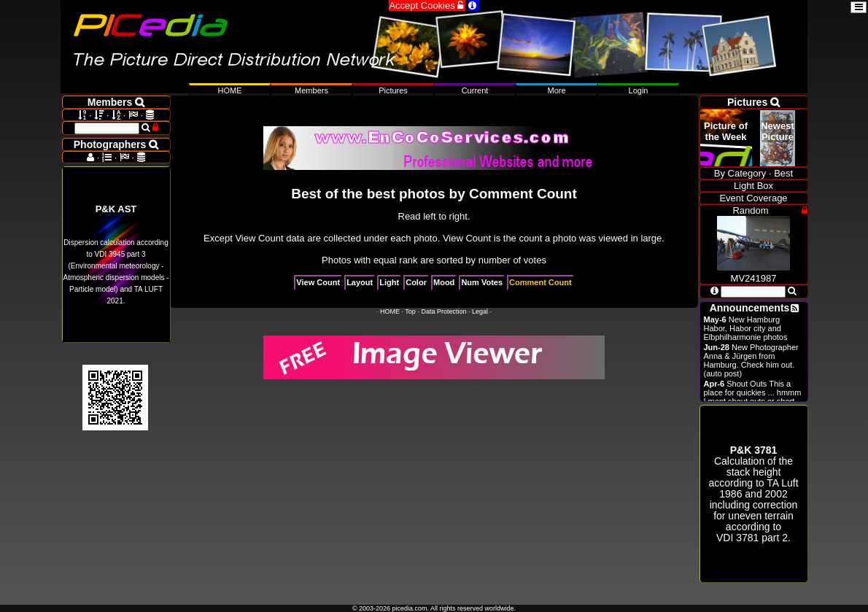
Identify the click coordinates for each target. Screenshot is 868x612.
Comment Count (540, 282)
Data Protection (443, 311)
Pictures (393, 90)
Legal (480, 311)
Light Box (753, 186)
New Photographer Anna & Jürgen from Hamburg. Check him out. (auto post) (751, 360)
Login (639, 90)
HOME (390, 311)
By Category (740, 173)
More (556, 90)
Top (410, 311)
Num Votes (482, 282)
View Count (318, 282)
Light (389, 282)
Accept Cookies (427, 5)
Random (750, 210)
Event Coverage (753, 198)
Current (475, 90)
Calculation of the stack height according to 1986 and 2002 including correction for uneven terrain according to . (753, 494)
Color (416, 282)
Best (783, 173)
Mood (444, 282)
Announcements (750, 308)
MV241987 (753, 273)
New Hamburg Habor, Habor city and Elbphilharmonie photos (746, 328)
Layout (360, 282)
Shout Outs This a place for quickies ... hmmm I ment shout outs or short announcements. (753, 397)
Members (311, 90)
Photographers (116, 144)
